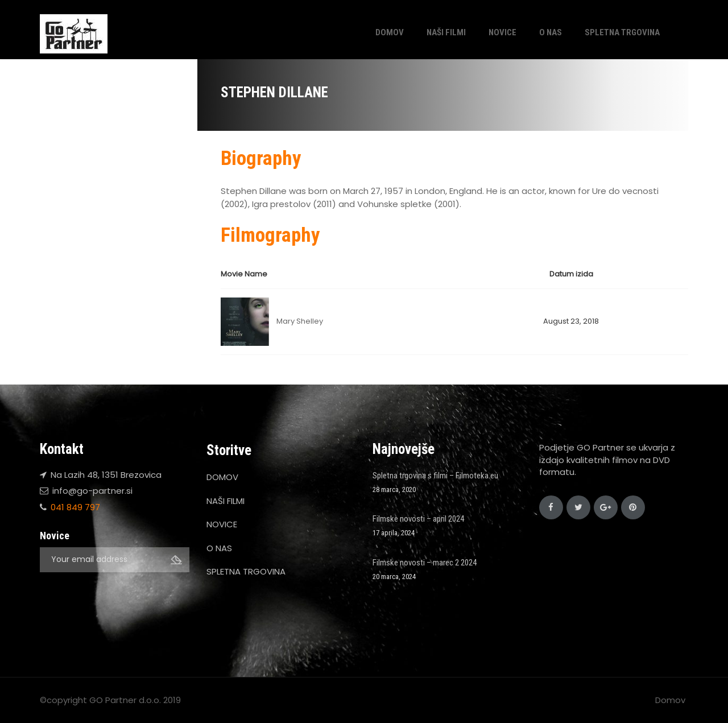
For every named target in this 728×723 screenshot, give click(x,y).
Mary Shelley (300, 321)
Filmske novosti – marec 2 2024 (425, 563)
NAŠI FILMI (446, 32)
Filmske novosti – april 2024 (418, 519)
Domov (670, 700)
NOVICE (502, 32)
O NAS (551, 32)
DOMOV (390, 32)
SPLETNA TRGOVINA (622, 32)
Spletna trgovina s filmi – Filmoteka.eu (435, 476)
